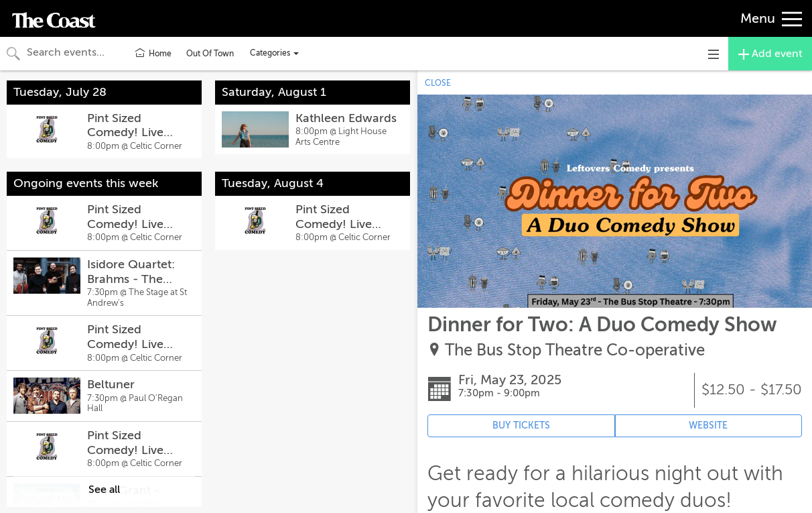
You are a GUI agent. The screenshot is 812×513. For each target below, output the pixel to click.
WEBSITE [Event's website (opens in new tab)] (708, 425)
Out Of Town (210, 54)
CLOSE (438, 83)
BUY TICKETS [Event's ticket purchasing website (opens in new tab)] (521, 425)
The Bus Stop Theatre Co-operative (575, 350)
